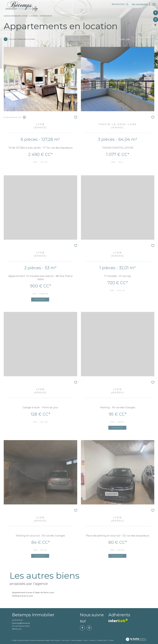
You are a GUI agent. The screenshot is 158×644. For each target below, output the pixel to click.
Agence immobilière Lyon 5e (16, 16)
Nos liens (93, 640)
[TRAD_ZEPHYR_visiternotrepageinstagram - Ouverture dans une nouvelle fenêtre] (154, 19)
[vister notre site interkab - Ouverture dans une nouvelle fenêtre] (118, 620)
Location (34, 16)
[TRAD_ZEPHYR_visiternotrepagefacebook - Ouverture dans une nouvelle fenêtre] (154, 13)
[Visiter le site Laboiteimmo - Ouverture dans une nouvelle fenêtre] (136, 639)
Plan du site (66, 640)
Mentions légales (77, 640)
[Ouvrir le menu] (154, 4)
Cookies (111, 640)
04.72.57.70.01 (17, 620)
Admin (86, 640)
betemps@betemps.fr (21, 623)
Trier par (124, 39)
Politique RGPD (102, 640)
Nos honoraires (55, 640)
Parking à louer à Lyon (23, 596)
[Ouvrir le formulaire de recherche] (119, 4)
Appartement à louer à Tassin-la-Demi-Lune (33, 592)
